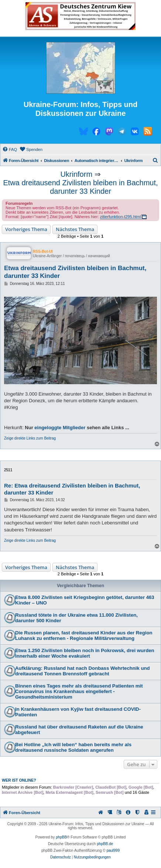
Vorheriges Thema (26, 229)
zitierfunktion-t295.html (121, 217)
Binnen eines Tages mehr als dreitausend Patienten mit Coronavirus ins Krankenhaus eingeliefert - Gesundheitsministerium (79, 691)
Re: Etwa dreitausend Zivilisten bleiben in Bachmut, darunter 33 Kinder (72, 489)
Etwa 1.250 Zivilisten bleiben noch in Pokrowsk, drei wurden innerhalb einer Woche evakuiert (85, 653)
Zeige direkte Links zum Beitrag (30, 438)
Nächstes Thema (75, 229)
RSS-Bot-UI (43, 252)
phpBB (61, 837)
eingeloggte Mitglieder (60, 428)
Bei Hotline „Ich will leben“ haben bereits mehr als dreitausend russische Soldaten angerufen (73, 747)
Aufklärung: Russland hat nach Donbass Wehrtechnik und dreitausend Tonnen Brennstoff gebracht (83, 671)
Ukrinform (76, 174)
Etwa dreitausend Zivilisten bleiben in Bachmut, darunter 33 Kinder (80, 187)
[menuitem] (10, 149)
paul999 (113, 850)
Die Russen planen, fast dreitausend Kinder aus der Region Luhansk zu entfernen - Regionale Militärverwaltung (84, 635)
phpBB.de (105, 844)
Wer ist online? (19, 780)
